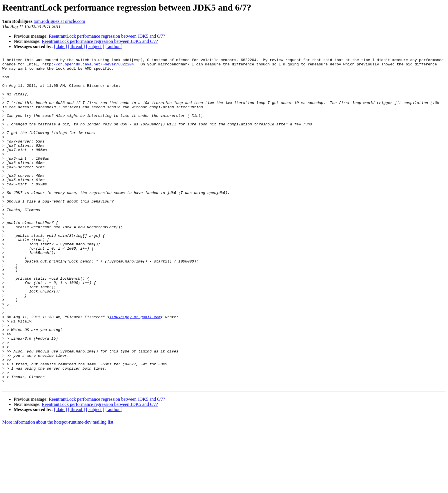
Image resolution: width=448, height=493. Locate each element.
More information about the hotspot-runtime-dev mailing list (58, 488)
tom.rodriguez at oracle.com (59, 21)
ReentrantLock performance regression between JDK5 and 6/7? (107, 36)
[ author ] (114, 46)
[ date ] (60, 46)
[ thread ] (76, 46)
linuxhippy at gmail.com (135, 369)
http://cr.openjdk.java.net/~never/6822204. (89, 66)
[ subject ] (95, 46)
